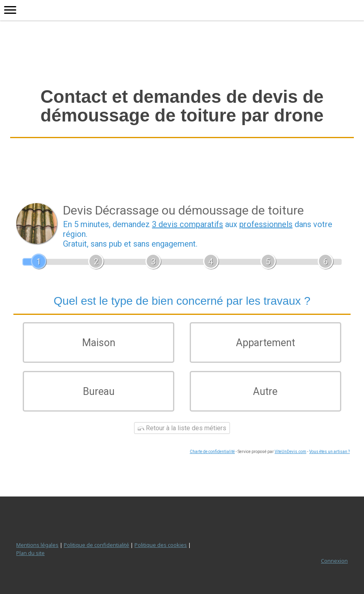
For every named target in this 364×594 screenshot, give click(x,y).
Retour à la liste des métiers (182, 428)
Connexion (334, 561)
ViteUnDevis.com (290, 452)
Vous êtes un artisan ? (329, 452)
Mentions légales (37, 545)
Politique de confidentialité (96, 545)
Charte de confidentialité (212, 452)
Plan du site (30, 553)
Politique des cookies (161, 545)
